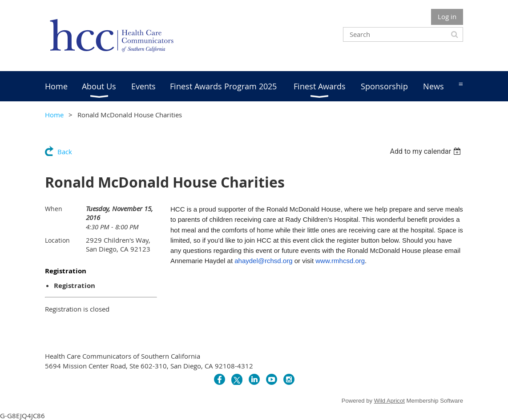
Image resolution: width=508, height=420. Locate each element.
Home (54, 115)
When (54, 209)
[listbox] (426, 151)
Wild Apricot (389, 401)
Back (65, 152)
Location (57, 240)
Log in (447, 16)
